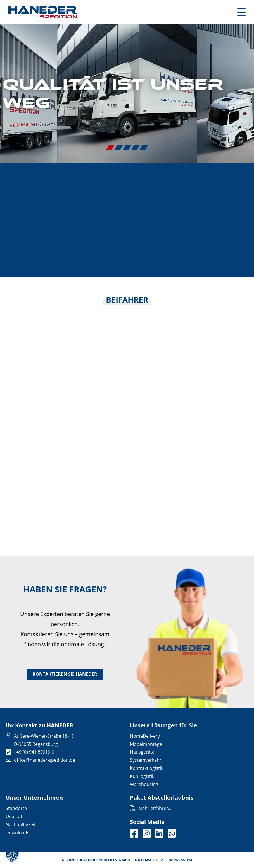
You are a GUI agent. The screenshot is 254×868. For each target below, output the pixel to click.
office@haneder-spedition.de (45, 760)
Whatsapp (172, 834)
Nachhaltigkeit (21, 824)
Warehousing (144, 784)
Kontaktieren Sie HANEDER (65, 674)
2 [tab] (119, 147)
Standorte (16, 809)
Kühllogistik (142, 776)
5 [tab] (144, 147)
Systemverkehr (146, 760)
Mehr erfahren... (155, 809)
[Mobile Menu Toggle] (241, 12)
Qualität (14, 817)
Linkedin (159, 834)
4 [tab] (136, 147)
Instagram (147, 834)
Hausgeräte (142, 752)
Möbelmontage (146, 744)
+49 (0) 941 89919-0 (34, 752)
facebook (134, 834)
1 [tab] (110, 147)
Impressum (180, 860)
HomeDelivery (145, 736)
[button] (12, 856)
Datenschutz (149, 860)
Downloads (17, 833)
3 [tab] (127, 147)
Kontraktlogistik (147, 768)
